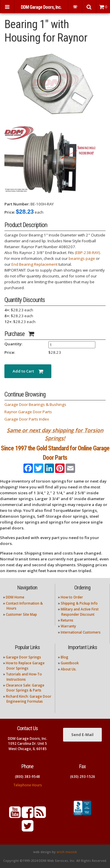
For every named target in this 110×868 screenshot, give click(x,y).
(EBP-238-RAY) (87, 253)
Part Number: (17, 204)
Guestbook (70, 663)
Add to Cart (28, 371)
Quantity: (13, 344)
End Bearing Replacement (34, 264)
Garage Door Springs (23, 657)
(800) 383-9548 (27, 777)
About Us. (69, 669)
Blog (65, 657)
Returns (67, 620)
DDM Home (15, 597)
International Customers (81, 632)
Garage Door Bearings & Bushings (35, 404)
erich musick (67, 852)
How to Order (72, 597)
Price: (10, 212)
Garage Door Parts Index (27, 419)
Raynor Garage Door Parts (28, 412)
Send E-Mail (82, 735)
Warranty (68, 626)
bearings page (82, 258)
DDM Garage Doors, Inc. (41, 7)
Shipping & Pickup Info (79, 603)
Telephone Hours (28, 785)
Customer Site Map (21, 614)
